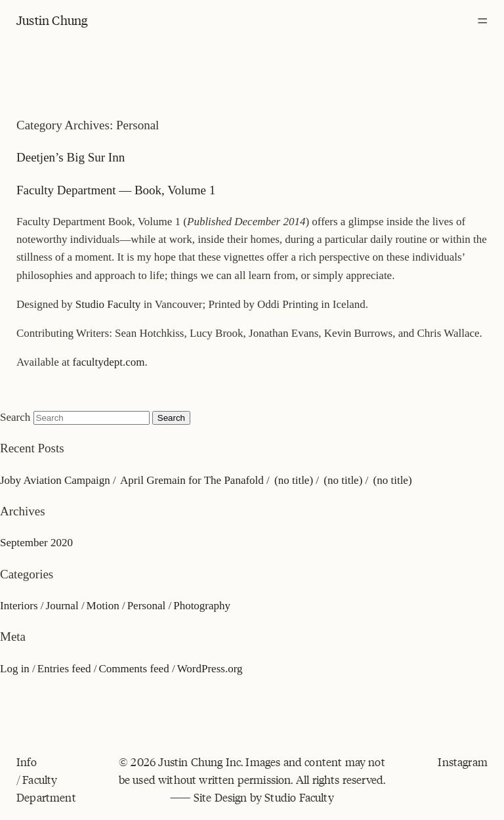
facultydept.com (109, 362)
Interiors (19, 606)
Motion (103, 606)
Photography (202, 606)
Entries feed (64, 669)
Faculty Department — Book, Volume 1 (116, 190)
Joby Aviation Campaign (55, 480)
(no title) (294, 480)
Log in (15, 669)
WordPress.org (210, 669)
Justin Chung (52, 20)
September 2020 (36, 543)
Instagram (463, 762)
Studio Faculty (108, 304)
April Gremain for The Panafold (192, 480)
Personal (147, 606)
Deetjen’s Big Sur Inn (71, 157)
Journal (62, 606)
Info (27, 762)
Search (15, 417)
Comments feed (134, 669)
